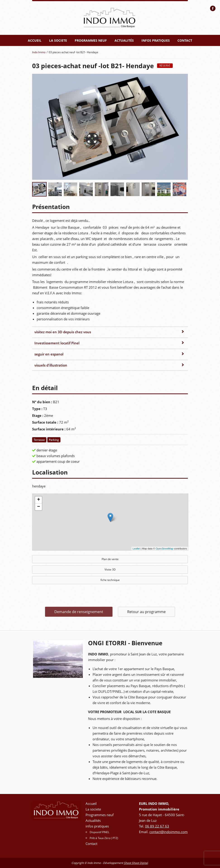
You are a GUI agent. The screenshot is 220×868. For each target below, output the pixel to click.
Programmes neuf (91, 40)
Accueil (35, 40)
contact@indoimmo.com (169, 832)
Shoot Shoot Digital (136, 863)
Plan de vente (110, 559)
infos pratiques (156, 40)
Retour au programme (146, 612)
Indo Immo (39, 52)
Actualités (124, 40)
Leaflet (136, 549)
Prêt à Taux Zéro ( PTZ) (104, 838)
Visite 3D (110, 569)
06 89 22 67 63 (157, 826)
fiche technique (110, 580)
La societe (58, 40)
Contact (185, 40)
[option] (58, 659)
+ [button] (39, 500)
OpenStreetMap (165, 549)
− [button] (39, 507)
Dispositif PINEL (99, 832)
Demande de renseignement (79, 612)
